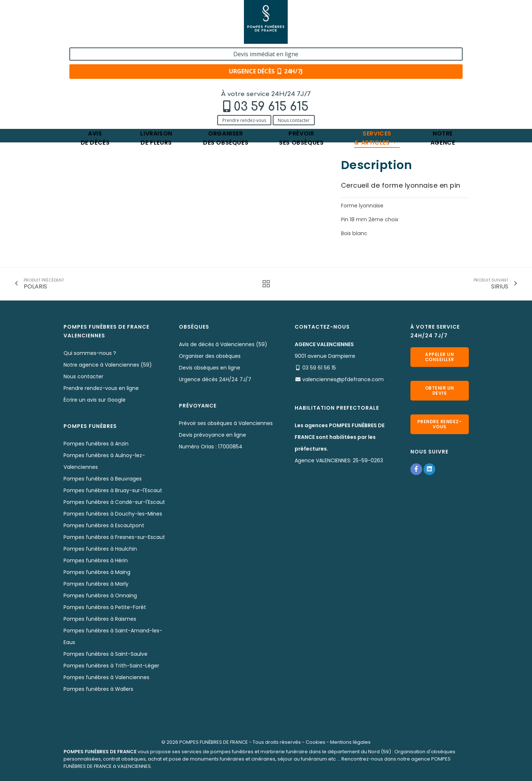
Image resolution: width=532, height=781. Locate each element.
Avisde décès (95, 57)
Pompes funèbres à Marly (96, 584)
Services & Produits (113, 79)
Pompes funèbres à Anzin (96, 444)
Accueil (72, 79)
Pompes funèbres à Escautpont (104, 525)
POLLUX (195, 79)
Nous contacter (135, 37)
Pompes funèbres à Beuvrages (103, 479)
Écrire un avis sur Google (95, 400)
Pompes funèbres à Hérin (96, 560)
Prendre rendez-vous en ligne (101, 388)
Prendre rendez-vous (86, 37)
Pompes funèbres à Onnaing (100, 596)
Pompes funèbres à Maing (97, 572)
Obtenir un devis (440, 390)
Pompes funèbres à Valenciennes (106, 677)
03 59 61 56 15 (319, 368)
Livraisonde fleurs (156, 57)
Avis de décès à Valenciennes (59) (223, 344)
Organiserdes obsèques (226, 57)
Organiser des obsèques (210, 356)
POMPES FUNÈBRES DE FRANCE (214, 742)
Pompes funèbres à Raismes (100, 619)
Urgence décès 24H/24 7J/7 (215, 379)
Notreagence (443, 57)
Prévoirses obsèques (301, 57)
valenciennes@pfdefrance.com (343, 379)
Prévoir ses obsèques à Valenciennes (226, 423)
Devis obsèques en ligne (210, 368)
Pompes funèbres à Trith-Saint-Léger (111, 666)
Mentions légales (350, 742)
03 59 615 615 (113, 24)
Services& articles (376, 57)
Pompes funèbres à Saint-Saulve (106, 654)
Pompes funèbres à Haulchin (100, 549)
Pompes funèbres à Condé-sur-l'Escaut (114, 502)
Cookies (315, 742)
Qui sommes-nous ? (90, 353)
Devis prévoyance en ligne (213, 435)
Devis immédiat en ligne (425, 14)
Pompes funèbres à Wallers (98, 689)
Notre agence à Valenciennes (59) (108, 365)
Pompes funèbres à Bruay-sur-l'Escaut (113, 490)
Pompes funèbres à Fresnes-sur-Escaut (114, 537)
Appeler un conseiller (440, 357)
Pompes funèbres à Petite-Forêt (105, 607)
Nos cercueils (162, 79)
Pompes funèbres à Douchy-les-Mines (113, 514)
